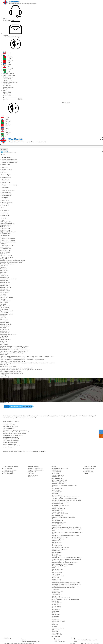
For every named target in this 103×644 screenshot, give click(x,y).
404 (53, 623)
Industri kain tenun (7, 170)
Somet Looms (4, 274)
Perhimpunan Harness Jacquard (9, 334)
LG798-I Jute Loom (5, 252)
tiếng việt (8, 61)
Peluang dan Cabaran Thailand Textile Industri (13, 361)
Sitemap (73, 643)
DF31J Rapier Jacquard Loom (8, 239)
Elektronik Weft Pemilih (6, 297)
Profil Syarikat (7, 85)
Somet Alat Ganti (5, 289)
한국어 (7, 55)
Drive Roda (3, 316)
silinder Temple (4, 292)
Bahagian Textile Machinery (10, 82)
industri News (7, 94)
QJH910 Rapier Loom (6, 225)
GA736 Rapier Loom (5, 234)
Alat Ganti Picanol (5, 282)
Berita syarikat (7, 92)
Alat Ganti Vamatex (5, 284)
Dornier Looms (4, 276)
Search (20, 99)
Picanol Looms (4, 269)
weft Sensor (3, 296)
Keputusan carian (57, 608)
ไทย (6, 63)
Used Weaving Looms (9, 75)
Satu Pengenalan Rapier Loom (8, 366)
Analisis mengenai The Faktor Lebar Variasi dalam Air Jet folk (16, 368)
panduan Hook (4, 319)
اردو (6, 72)
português (8, 57)
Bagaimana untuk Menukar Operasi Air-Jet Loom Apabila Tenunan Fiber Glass (21, 370)
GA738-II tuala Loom (6, 249)
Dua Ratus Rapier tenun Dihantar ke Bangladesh (13, 353)
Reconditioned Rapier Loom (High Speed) (11, 262)
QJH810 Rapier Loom (6, 227)
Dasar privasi (6, 89)
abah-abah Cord (4, 333)
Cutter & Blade (4, 309)
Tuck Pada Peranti (5, 308)
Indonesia (8, 68)
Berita (5, 90)
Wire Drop (3, 299)
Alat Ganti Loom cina (6, 287)
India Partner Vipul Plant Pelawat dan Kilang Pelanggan (15, 350)
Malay (7, 64)
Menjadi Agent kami (8, 87)
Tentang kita (6, 84)
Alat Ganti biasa (6, 188)
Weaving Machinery (8, 74)
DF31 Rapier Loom (5, 229)
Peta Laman (56, 618)
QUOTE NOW (65, 103)
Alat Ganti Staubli (5, 323)
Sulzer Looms (4, 272)
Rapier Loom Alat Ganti (8, 190)
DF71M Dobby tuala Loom (7, 245)
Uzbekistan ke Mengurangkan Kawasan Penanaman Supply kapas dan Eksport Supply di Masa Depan (27, 363)
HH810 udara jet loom (6, 255)
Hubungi (3, 218)
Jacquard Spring (4, 329)
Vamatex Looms (4, 271)
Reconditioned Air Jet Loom (7, 264)
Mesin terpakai (7, 79)
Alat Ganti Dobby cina (6, 324)
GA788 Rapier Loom (5, 235)
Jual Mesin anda (7, 80)
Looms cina (3, 267)
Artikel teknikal (7, 95)
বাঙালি (7, 70)
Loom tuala (5, 167)
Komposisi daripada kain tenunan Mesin (11, 371)
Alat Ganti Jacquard (7, 195)
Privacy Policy (82, 643)
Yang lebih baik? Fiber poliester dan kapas (11, 373)
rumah (3, 154)
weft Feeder (3, 294)
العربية (7, 59)
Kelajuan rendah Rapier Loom (10, 162)
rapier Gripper (4, 313)
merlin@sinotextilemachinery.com (12, 37)
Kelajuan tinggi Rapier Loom (9, 160)
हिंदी (6, 66)
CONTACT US (7, 638)
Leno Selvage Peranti (6, 301)
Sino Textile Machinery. (17, 643)
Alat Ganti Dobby (6, 193)
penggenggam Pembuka (7, 314)
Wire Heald (3, 304)
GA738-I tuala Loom (5, 247)
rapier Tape (3, 318)
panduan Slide (4, 302)
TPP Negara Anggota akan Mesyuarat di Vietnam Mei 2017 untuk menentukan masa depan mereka (27, 356)
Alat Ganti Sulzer (4, 286)
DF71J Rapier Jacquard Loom (8, 240)
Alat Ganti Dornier (5, 291)
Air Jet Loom (5, 172)
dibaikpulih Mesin (8, 77)
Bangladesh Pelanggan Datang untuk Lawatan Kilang (14, 346)
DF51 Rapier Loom (5, 230)
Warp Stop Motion (5, 306)
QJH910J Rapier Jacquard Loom (8, 242)
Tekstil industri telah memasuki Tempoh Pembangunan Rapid (17, 358)
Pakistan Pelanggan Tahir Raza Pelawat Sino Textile (14, 351)
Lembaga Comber (5, 331)
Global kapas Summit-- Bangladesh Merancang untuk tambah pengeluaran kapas (22, 360)
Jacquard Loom (6, 165)
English (7, 53)
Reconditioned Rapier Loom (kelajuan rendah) (12, 260)
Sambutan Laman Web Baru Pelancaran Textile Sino (14, 348)
